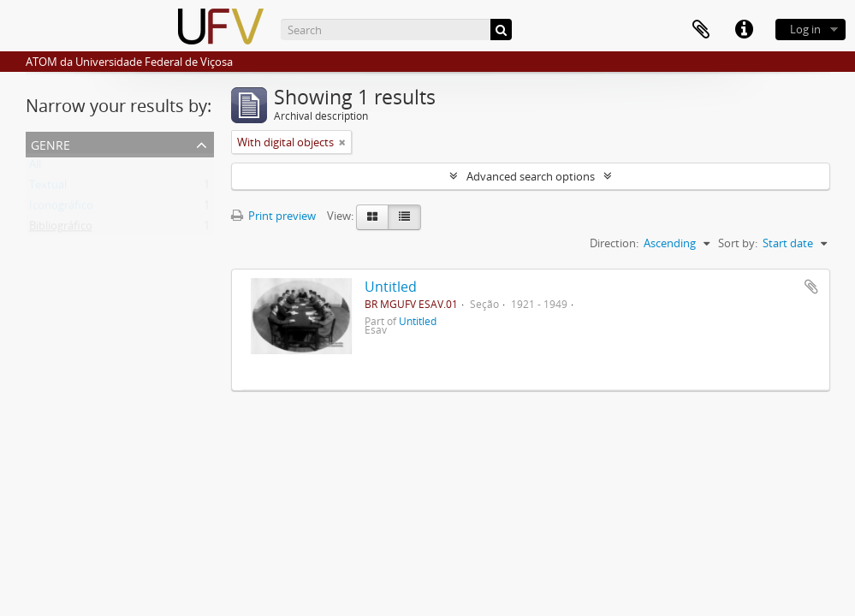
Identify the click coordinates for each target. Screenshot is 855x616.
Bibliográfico (61, 229)
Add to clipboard (811, 287)
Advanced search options (531, 176)
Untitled (391, 287)
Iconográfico (61, 209)
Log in (805, 29)
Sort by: (738, 243)
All (35, 168)
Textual (48, 188)
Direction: (614, 243)
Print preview (273, 216)
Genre (50, 143)
